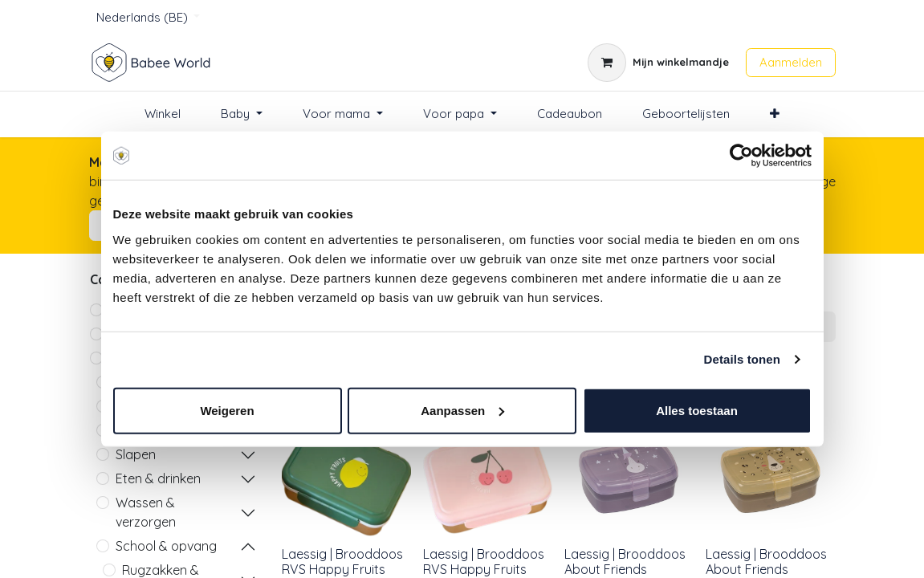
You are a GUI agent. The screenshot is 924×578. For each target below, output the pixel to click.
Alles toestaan (697, 410)
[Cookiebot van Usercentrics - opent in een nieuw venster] (741, 156)
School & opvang (166, 546)
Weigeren (227, 410)
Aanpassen (462, 410)
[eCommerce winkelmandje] (658, 63)
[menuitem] (163, 114)
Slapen (136, 454)
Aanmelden (791, 62)
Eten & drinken (158, 478)
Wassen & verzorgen (146, 512)
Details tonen (742, 359)
